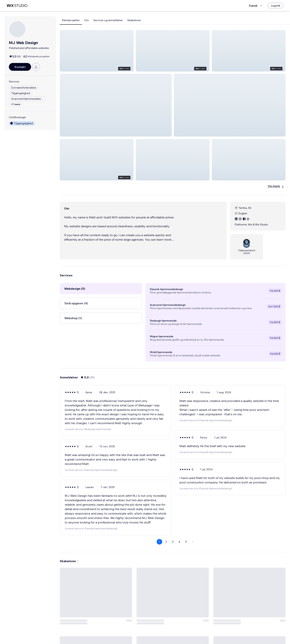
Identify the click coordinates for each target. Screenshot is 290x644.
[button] (97, 51)
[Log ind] (275, 6)
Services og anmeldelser (108, 20)
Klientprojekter (71, 20)
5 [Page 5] (186, 515)
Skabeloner (134, 20)
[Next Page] (193, 515)
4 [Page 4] (179, 515)
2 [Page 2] (166, 515)
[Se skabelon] (96, 589)
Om (86, 20)
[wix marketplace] (17, 6)
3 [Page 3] (173, 515)
